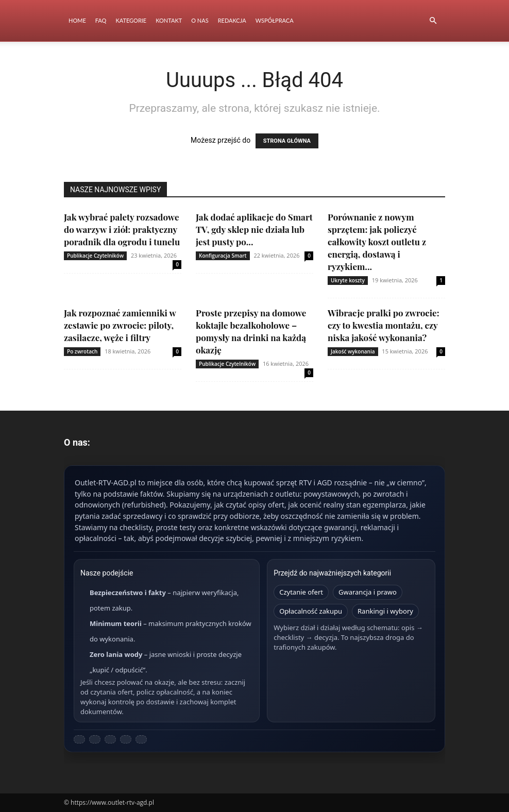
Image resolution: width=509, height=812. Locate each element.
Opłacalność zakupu (311, 611)
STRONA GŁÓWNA (287, 141)
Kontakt (169, 20)
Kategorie (131, 20)
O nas (200, 20)
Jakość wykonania (353, 351)
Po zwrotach (82, 351)
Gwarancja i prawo (368, 592)
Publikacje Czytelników (95, 256)
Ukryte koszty (348, 280)
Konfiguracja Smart (223, 256)
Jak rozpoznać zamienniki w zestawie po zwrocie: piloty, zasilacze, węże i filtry (120, 325)
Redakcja (232, 20)
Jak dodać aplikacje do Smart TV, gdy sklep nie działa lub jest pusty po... (254, 229)
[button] (433, 21)
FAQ (101, 20)
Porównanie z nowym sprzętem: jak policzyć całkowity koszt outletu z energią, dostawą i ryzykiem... (377, 242)
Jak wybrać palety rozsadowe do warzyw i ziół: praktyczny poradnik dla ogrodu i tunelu (122, 229)
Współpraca (275, 20)
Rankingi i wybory (385, 611)
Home (77, 20)
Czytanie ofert (301, 592)
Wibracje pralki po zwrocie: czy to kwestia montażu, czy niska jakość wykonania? (384, 325)
